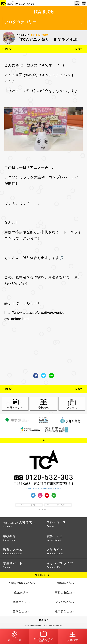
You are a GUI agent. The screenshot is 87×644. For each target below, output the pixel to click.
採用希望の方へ (65, 612)
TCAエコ (58, 489)
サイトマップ (44, 510)
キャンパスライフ (60, 565)
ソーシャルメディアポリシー (58, 505)
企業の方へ (22, 592)
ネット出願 (14, 636)
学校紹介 (9, 538)
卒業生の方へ (22, 602)
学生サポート (13, 565)
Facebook (36, 376)
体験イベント (15, 408)
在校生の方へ (65, 602)
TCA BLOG (43, 12)
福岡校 (43, 489)
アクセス (72, 408)
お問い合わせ (44, 575)
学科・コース (56, 524)
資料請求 (43, 408)
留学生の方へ (22, 612)
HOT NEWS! (40, 35)
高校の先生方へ (65, 592)
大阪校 (28, 489)
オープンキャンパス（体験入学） (43, 636)
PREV (9, 49)
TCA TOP (44, 620)
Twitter (44, 376)
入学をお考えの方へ (22, 583)
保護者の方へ (65, 583)
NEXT (79, 49)
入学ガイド (55, 551)
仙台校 (50, 489)
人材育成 (17, 524)
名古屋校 (36, 489)
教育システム (13, 551)
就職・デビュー (58, 538)
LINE (51, 376)
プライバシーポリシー (29, 505)
